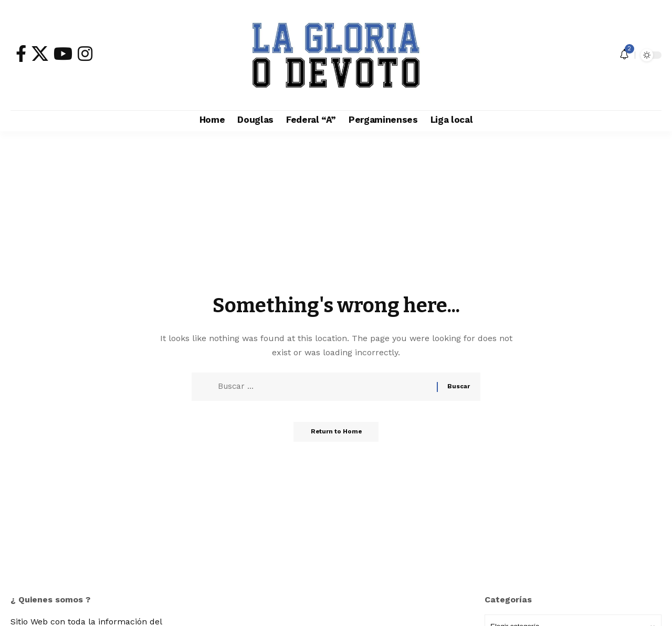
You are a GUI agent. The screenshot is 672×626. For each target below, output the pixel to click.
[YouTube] (63, 54)
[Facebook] (21, 54)
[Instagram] (85, 54)
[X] (40, 54)
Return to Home (336, 436)
